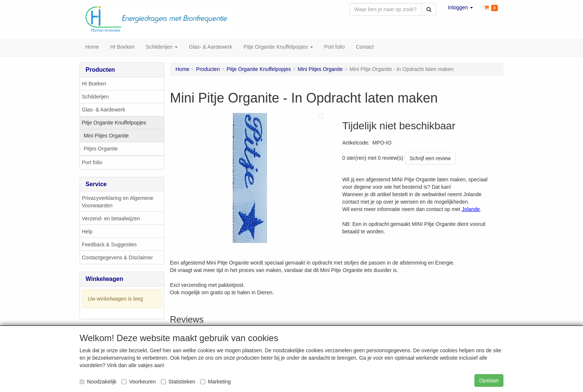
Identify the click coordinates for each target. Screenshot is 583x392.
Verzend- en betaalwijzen (111, 219)
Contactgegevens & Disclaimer (117, 258)
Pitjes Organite (101, 149)
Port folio (92, 163)
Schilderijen (95, 97)
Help (87, 232)
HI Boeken (94, 84)
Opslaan (489, 380)
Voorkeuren (139, 382)
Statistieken (178, 382)
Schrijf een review (430, 159)
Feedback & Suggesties (109, 245)
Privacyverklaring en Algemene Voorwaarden (117, 203)
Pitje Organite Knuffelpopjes (114, 123)
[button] (461, 7)
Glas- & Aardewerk (104, 110)
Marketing (215, 382)
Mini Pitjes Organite (106, 136)
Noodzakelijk (98, 382)
